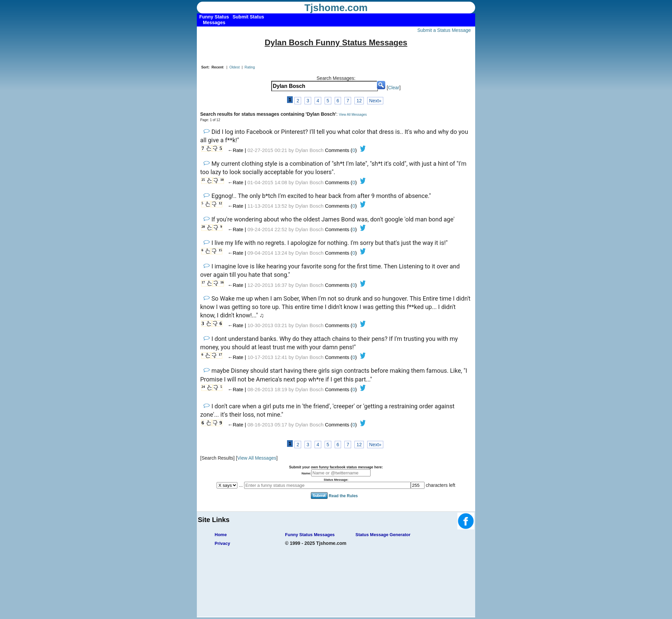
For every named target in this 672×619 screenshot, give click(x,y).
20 (203, 227)
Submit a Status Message (444, 30)
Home (221, 535)
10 (222, 180)
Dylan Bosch (310, 150)
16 (222, 282)
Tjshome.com (336, 8)
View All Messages (353, 115)
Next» (375, 101)
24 (203, 387)
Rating (250, 67)
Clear (394, 88)
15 (220, 250)
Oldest (235, 67)
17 (203, 282)
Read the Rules (343, 496)
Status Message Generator (383, 535)
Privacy (222, 543)
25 (203, 180)
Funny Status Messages (310, 535)
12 (359, 101)
